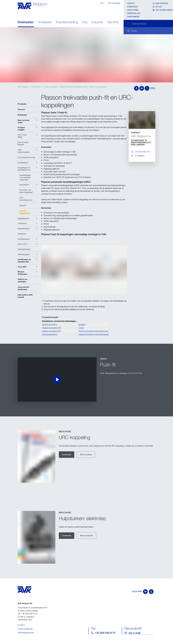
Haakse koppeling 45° (51, 328)
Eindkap (82, 324)
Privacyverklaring (25, 629)
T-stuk (81, 328)
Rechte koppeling (49, 324)
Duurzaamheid (133, 17)
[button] (28, 121)
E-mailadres (29, 617)
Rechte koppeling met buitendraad (93, 331)
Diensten (113, 22)
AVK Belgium (23, 87)
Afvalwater (45, 22)
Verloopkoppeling (50, 334)
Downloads (132, 7)
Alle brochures (86, 536)
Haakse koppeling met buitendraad (94, 334)
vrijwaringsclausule (26, 633)
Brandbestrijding (67, 22)
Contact (131, 3)
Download (67, 455)
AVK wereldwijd (114, 3)
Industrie (97, 22)
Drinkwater (26, 22)
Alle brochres (86, 455)
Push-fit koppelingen (98, 87)
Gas (85, 22)
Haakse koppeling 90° (51, 331)
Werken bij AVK (134, 13)
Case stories (133, 10)
